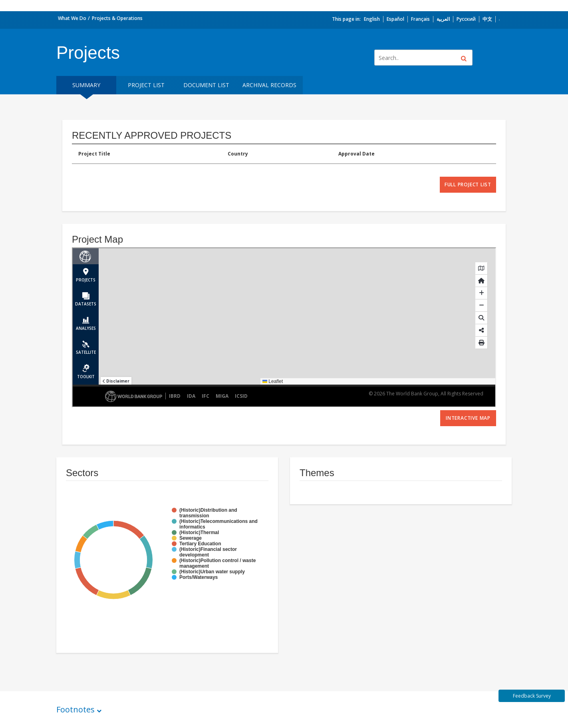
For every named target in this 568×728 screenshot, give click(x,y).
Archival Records (269, 85)
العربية (443, 19)
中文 (487, 19)
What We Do (72, 18)
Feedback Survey (532, 696)
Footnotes (75, 709)
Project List (146, 85)
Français (420, 19)
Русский (466, 19)
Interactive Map (468, 418)
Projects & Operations (117, 18)
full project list (468, 184)
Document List (206, 85)
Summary (86, 85)
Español (395, 19)
